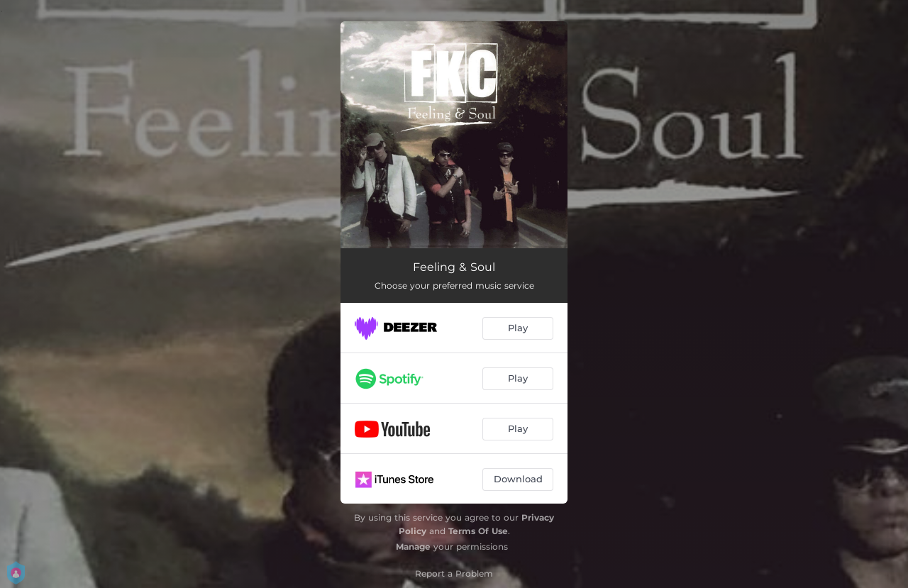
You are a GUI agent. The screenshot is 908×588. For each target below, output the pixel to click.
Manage (413, 547)
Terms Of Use (478, 531)
